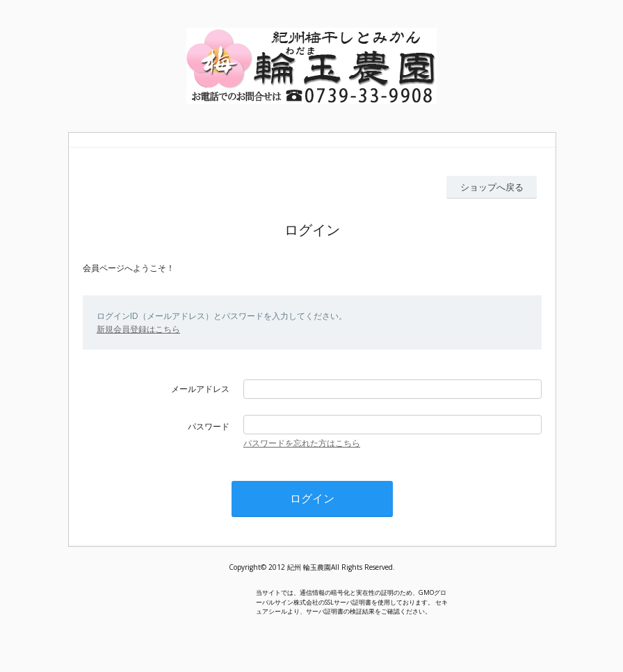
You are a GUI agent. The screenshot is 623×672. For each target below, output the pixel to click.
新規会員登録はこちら (138, 329)
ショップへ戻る (492, 187)
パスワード (209, 426)
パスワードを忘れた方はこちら (302, 443)
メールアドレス (200, 389)
